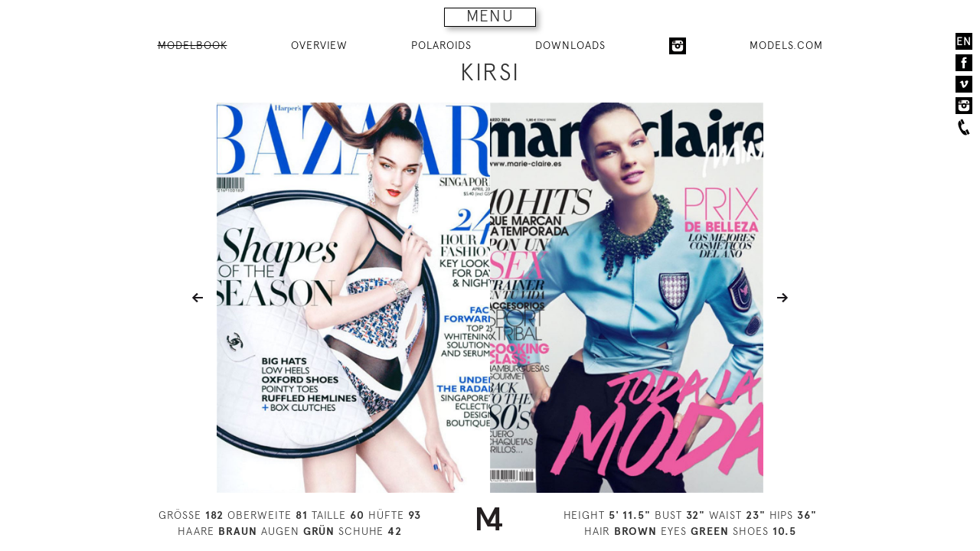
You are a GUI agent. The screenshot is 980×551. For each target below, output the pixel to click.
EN (964, 41)
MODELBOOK (193, 45)
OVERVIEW (319, 45)
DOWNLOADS (570, 45)
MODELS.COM (786, 45)
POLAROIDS (441, 45)
